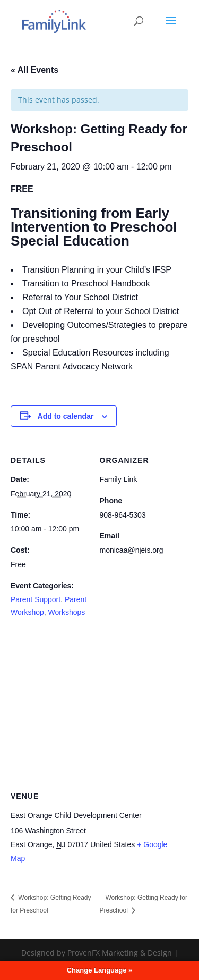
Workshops (67, 612)
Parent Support (36, 599)
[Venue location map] (99, 711)
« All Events (34, 70)
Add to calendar (66, 416)
